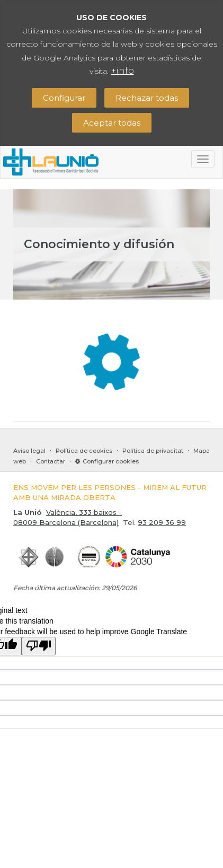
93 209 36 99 (162, 522)
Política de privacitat (153, 451)
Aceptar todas (112, 123)
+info (123, 71)
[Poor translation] (39, 646)
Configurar (64, 98)
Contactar (51, 461)
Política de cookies (84, 451)
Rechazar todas (147, 98)
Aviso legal (29, 451)
